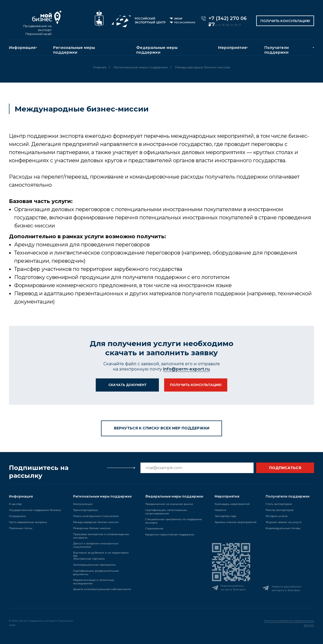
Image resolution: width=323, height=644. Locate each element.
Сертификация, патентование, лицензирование (166, 512)
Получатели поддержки (277, 50)
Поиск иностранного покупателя (96, 516)
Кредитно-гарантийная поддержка (170, 534)
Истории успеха (277, 516)
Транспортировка (85, 510)
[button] (285, 21)
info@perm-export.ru (186, 369)
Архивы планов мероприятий (236, 522)
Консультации (83, 504)
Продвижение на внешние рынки (169, 504)
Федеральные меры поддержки (157, 50)
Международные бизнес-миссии (96, 522)
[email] (197, 468)
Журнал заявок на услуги (284, 522)
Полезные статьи (21, 528)
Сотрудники (17, 516)
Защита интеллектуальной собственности (102, 589)
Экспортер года (225, 516)
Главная (100, 67)
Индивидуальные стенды (283, 528)
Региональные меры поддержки (74, 50)
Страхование (154, 528)
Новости (220, 510)
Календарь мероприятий (232, 504)
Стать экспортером (279, 504)
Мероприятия (232, 48)
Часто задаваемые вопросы (28, 522)
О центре (15, 504)
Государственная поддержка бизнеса (35, 510)
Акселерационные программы (94, 565)
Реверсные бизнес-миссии (92, 528)
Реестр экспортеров (280, 510)
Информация (22, 48)
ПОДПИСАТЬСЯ (285, 468)
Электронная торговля (89, 559)
